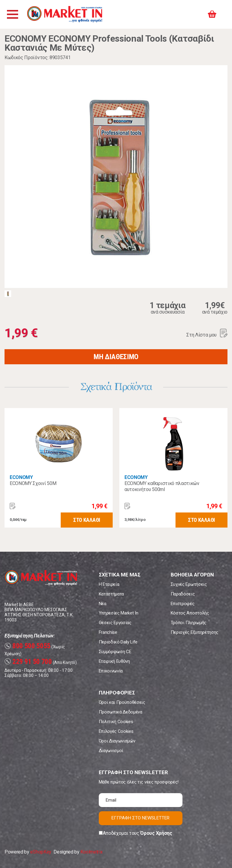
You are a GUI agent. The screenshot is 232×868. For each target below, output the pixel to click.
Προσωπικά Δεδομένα (121, 712)
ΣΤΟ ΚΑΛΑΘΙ (87, 520)
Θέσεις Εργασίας (115, 623)
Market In (66, 14)
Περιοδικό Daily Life (118, 642)
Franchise (108, 632)
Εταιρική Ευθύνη (114, 661)
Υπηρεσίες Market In (119, 613)
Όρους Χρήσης (156, 833)
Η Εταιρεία (109, 584)
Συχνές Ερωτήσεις (189, 584)
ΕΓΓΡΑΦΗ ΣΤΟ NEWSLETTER (140, 818)
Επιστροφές (183, 604)
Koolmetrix (91, 852)
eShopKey (41, 852)
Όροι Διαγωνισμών (117, 741)
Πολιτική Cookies (116, 722)
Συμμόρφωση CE (115, 652)
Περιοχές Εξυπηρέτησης (195, 632)
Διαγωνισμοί (111, 751)
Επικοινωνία (111, 671)
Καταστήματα (111, 594)
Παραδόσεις (183, 594)
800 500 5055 (27, 646)
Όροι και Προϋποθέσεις (122, 702)
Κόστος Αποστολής (190, 613)
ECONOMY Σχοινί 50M (33, 483)
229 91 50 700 (28, 662)
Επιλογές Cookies (116, 731)
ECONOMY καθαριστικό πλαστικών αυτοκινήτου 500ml (162, 486)
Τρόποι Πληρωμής (188, 623)
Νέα (103, 604)
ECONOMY (21, 477)
